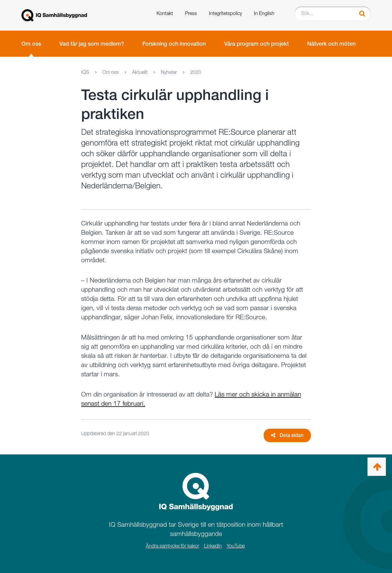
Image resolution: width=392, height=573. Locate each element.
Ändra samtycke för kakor (172, 546)
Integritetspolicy (225, 13)
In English (264, 13)
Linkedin (213, 546)
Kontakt (165, 13)
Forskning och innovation (174, 44)
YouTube (236, 546)
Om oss (31, 44)
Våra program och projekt (256, 44)
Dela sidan (287, 435)
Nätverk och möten (331, 44)
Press (191, 13)
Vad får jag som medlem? (92, 44)
